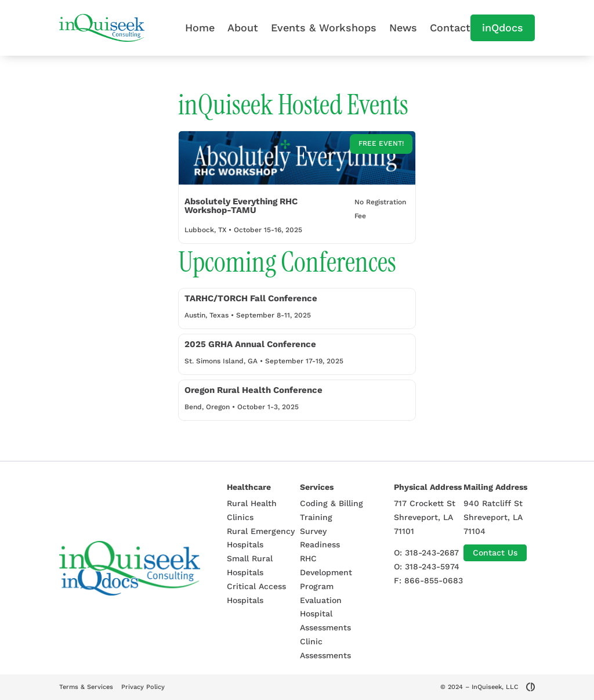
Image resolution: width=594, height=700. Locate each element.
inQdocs (503, 28)
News (403, 28)
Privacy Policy (143, 687)
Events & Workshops (324, 28)
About (243, 28)
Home (200, 28)
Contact (450, 28)
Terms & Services (86, 687)
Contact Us (495, 553)
